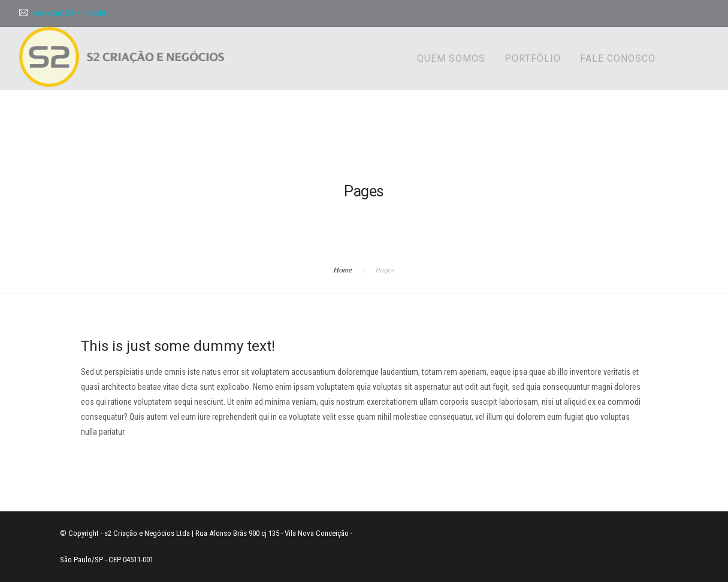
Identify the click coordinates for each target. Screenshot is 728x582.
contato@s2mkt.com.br (70, 13)
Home (343, 270)
